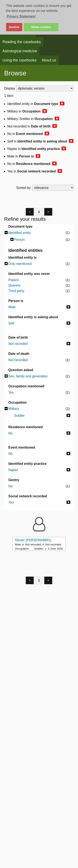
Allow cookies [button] (41, 27)
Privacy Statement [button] (21, 16)
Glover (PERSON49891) (33, 540)
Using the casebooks (19, 60)
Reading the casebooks (22, 42)
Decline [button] (14, 27)
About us (49, 60)
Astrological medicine (20, 51)
